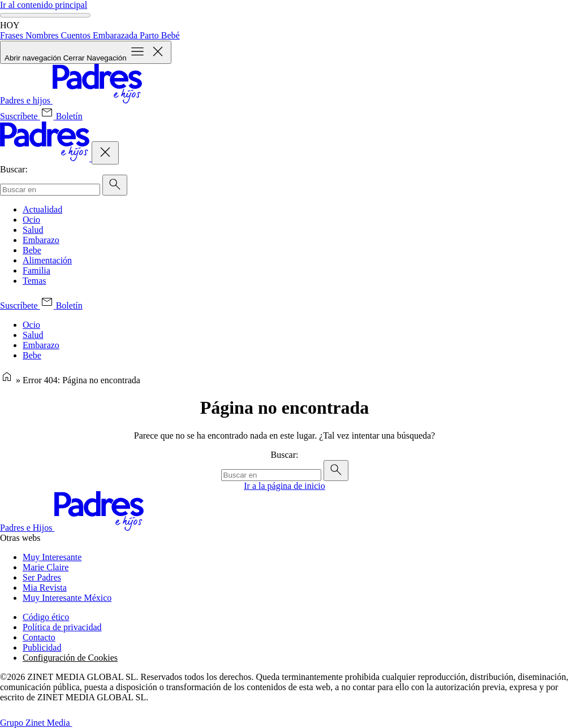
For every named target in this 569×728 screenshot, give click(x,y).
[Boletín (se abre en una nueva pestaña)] (61, 116)
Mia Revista (45, 588)
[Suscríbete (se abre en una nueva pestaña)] (20, 116)
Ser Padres (42, 577)
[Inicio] (71, 100)
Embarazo (41, 240)
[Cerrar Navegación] (105, 153)
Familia (36, 270)
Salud (33, 230)
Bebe (32, 250)
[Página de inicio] (7, 380)
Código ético (46, 617)
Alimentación (47, 260)
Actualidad (42, 209)
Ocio (31, 220)
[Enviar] (115, 185)
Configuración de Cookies (70, 658)
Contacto (39, 637)
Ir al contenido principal (44, 5)
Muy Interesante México (67, 598)
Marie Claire (46, 567)
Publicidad (42, 647)
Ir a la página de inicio (284, 486)
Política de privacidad (62, 627)
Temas (35, 281)
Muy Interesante (52, 557)
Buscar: (14, 169)
